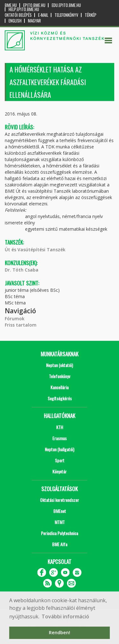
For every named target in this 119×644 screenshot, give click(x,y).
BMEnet (60, 511)
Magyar (34, 21)
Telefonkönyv (66, 15)
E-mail (43, 15)
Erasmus (60, 438)
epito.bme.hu (34, 5)
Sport (60, 460)
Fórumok (15, 319)
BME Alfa (60, 544)
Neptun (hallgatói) (60, 449)
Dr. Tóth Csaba (22, 270)
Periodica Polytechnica (60, 533)
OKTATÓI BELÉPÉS (18, 15)
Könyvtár (60, 471)
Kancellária (60, 387)
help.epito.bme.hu (24, 9)
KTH (60, 427)
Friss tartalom (21, 325)
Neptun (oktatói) (60, 365)
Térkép (91, 15)
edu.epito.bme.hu (66, 5)
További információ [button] (65, 616)
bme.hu (11, 5)
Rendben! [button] (60, 632)
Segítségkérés (60, 398)
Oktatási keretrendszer (60, 500)
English (15, 21)
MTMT (60, 522)
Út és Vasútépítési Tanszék (35, 250)
